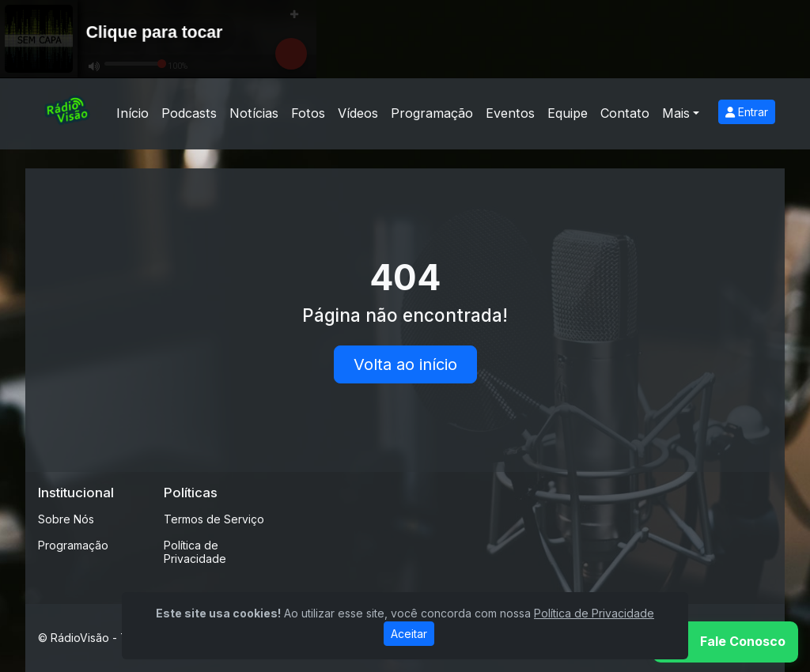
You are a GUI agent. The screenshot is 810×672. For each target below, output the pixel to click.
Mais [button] (676, 113)
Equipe (568, 113)
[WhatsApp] (725, 642)
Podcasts (189, 113)
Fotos (308, 113)
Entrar (747, 112)
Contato (625, 113)
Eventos (510, 113)
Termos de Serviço (214, 519)
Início (132, 113)
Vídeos (358, 113)
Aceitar (409, 634)
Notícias (254, 113)
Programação (432, 113)
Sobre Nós (66, 519)
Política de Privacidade (195, 552)
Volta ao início (405, 364)
